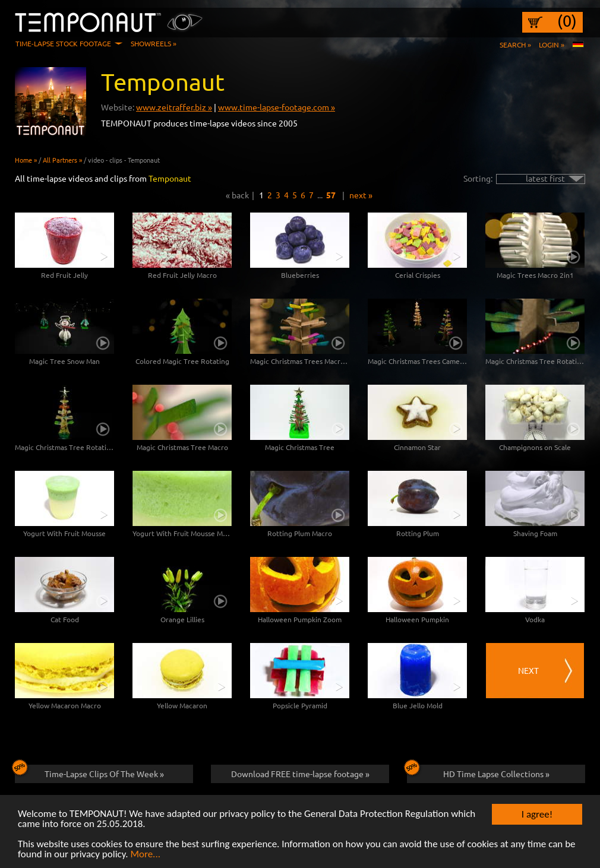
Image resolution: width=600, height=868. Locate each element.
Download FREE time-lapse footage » (300, 774)
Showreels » (154, 43)
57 (331, 195)
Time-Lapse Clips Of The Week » (89, 772)
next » (361, 195)
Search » (515, 45)
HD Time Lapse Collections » (478, 772)
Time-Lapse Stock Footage (63, 43)
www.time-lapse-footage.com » (277, 107)
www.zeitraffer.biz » (174, 107)
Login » (552, 45)
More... (145, 855)
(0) (567, 21)
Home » (26, 160)
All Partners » (62, 160)
